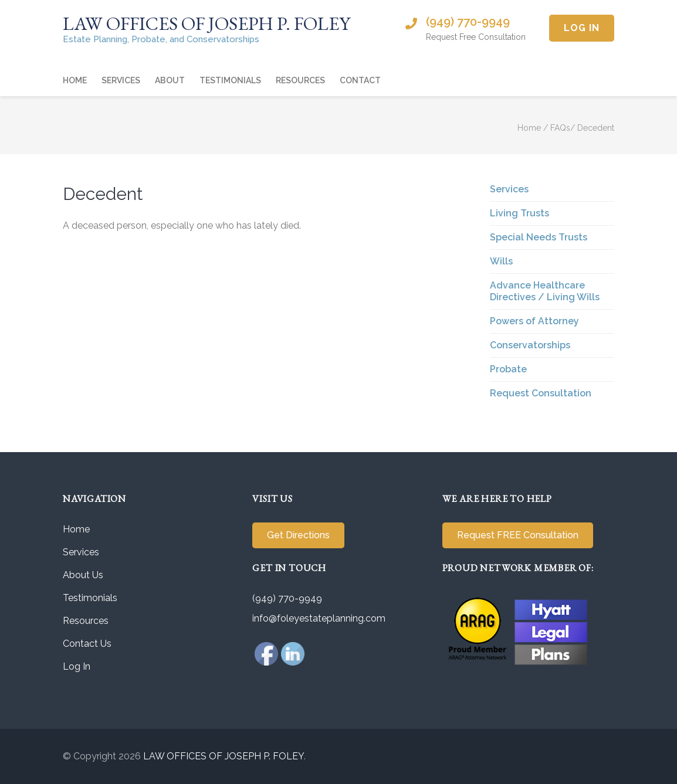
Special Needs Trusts (539, 237)
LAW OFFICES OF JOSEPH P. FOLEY (207, 23)
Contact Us (87, 644)
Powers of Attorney (534, 321)
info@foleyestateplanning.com (319, 618)
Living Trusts (519, 213)
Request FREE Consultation (518, 535)
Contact (360, 80)
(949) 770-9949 (468, 22)
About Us (83, 575)
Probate (508, 369)
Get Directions (298, 535)
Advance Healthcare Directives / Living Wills (545, 291)
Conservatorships (530, 345)
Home (75, 80)
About (170, 80)
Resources (300, 80)
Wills (501, 261)
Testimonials (230, 80)
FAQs (560, 128)
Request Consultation (541, 393)
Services (121, 80)
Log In (582, 28)
